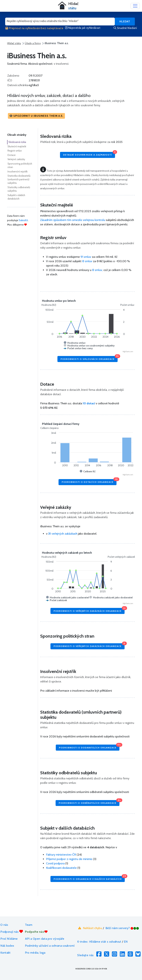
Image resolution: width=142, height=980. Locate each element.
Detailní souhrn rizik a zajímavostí (89, 154)
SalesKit (23, 220)
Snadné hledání (125, 28)
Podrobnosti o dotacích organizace (89, 481)
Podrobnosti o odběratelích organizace (89, 802)
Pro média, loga (35, 953)
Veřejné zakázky (16, 159)
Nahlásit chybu (90, 928)
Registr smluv (15, 151)
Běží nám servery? (122, 928)
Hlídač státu (14, 43)
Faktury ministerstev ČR (61, 855)
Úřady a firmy (33, 43)
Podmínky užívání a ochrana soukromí (50, 946)
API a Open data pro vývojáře (45, 939)
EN (126, 942)
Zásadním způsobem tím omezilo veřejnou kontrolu (73, 220)
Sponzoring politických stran (20, 165)
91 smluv (86, 257)
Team (29, 925)
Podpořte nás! (36, 932)
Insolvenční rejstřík (18, 171)
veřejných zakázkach (63, 534)
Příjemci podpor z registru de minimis (69, 859)
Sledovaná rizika (17, 142)
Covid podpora (55, 863)
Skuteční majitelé (17, 146)
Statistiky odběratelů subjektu (19, 189)
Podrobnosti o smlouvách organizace (89, 358)
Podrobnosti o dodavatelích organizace (89, 747)
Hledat (125, 21)
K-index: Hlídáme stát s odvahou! (99, 942)
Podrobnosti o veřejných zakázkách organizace (89, 610)
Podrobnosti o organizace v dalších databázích (89, 878)
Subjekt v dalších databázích (16, 197)
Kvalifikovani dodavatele (61, 868)
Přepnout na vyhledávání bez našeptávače (34, 28)
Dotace (12, 155)
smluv (88, 261)
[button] (36, 116)
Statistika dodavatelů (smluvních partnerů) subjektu (19, 179)
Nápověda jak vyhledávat (83, 28)
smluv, (98, 270)
